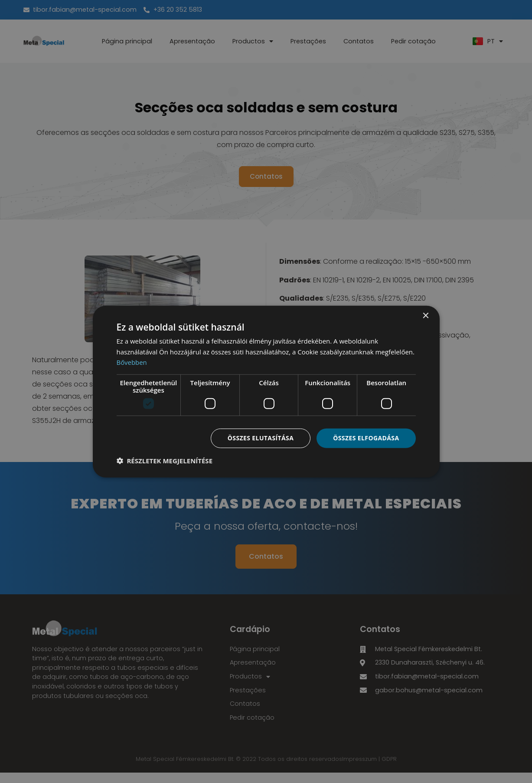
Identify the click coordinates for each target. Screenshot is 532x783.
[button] (165, 461)
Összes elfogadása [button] (366, 438)
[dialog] (266, 391)
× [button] (426, 316)
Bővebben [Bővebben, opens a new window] (132, 362)
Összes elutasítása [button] (260, 438)
